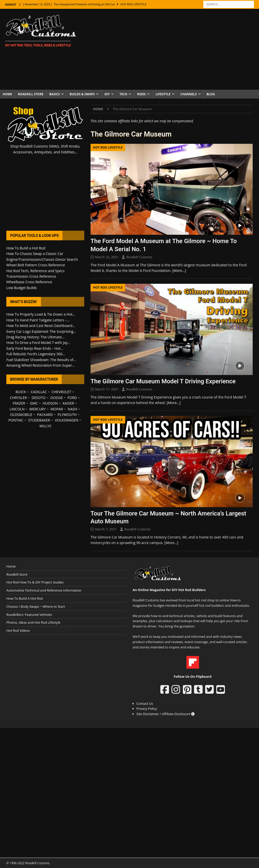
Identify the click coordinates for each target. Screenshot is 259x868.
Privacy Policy (147, 709)
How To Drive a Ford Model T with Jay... (38, 343)
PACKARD (45, 415)
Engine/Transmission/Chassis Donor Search (42, 259)
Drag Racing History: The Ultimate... (35, 337)
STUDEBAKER (39, 420)
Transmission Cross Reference (31, 276)
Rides (141, 94)
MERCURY (38, 409)
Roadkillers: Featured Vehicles (29, 615)
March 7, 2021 (106, 529)
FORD (72, 398)
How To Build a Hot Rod (26, 248)
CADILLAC (39, 392)
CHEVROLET (61, 392)
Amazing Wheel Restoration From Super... (41, 365)
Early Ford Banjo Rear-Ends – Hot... (35, 348)
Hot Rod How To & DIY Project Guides (35, 582)
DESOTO (39, 398)
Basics (55, 94)
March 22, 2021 (107, 257)
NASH (72, 409)
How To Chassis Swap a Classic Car (35, 254)
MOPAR (57, 409)
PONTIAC (16, 420)
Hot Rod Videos (18, 630)
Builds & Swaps (82, 94)
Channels (189, 94)
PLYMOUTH (67, 415)
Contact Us (145, 703)
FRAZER (19, 403)
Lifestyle (163, 94)
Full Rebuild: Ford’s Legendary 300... (36, 354)
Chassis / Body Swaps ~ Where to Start (36, 606)
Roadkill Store (31, 94)
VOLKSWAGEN (67, 420)
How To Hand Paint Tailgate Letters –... (38, 320)
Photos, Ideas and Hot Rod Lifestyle (33, 622)
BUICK (21, 392)
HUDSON (50, 403)
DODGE (57, 398)
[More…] (179, 271)
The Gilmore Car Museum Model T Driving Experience (163, 381)
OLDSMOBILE (21, 415)
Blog (211, 94)
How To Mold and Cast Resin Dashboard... (41, 326)
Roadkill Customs (139, 257)
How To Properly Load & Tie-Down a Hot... (41, 314)
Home (7, 94)
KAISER (68, 403)
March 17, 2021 (107, 389)
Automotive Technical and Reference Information (44, 590)
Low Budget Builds (21, 288)
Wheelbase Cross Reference (29, 282)
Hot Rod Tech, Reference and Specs (35, 271)
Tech (124, 94)
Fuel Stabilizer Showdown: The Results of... (41, 360)
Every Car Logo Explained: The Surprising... (41, 331)
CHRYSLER (18, 398)
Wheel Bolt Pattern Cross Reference (36, 265)
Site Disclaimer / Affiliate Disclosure (165, 714)
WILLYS (45, 426)
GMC (34, 403)
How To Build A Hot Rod (25, 598)
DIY (107, 94)
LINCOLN (17, 409)
